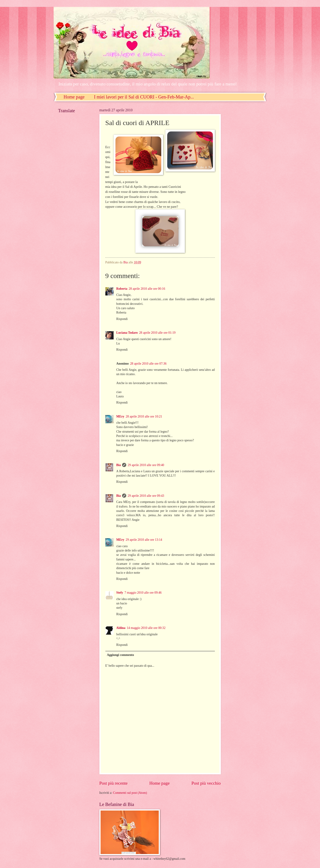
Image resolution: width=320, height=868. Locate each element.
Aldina (121, 628)
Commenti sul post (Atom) (130, 793)
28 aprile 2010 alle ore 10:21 (144, 416)
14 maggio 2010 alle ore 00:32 (146, 628)
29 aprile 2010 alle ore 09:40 (146, 465)
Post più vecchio (206, 783)
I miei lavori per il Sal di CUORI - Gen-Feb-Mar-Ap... (144, 97)
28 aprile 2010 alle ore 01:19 (157, 333)
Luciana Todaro (127, 333)
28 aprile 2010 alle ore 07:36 (148, 364)
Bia (119, 465)
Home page (74, 97)
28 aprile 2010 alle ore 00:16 (147, 289)
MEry (120, 416)
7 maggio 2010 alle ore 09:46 (143, 593)
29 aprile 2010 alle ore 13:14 (144, 540)
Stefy (120, 593)
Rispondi (122, 319)
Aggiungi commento (120, 655)
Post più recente (114, 783)
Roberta (122, 289)
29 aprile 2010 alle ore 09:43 (146, 496)
